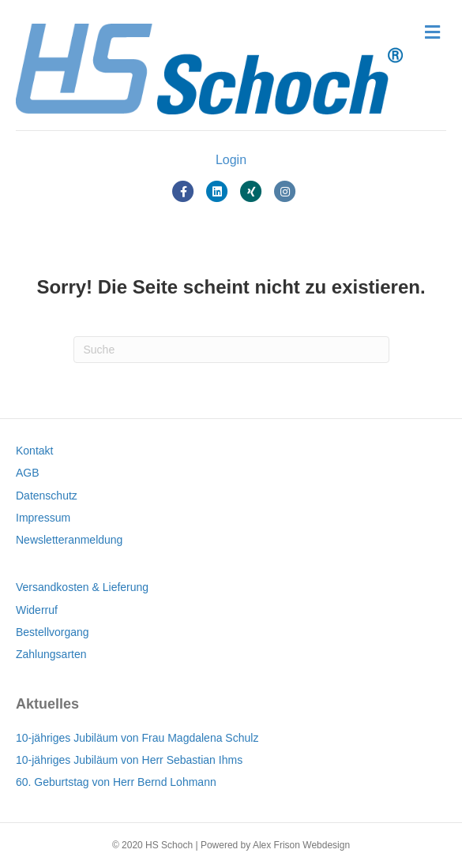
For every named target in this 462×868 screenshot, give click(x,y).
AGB (28, 473)
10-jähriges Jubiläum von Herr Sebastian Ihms (129, 760)
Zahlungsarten (51, 654)
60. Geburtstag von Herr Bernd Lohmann (116, 782)
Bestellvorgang (53, 632)
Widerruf (37, 610)
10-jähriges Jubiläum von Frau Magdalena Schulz (137, 738)
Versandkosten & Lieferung (82, 587)
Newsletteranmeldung (69, 540)
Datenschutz (47, 496)
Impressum (43, 518)
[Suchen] (231, 350)
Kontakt (34, 451)
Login (231, 160)
